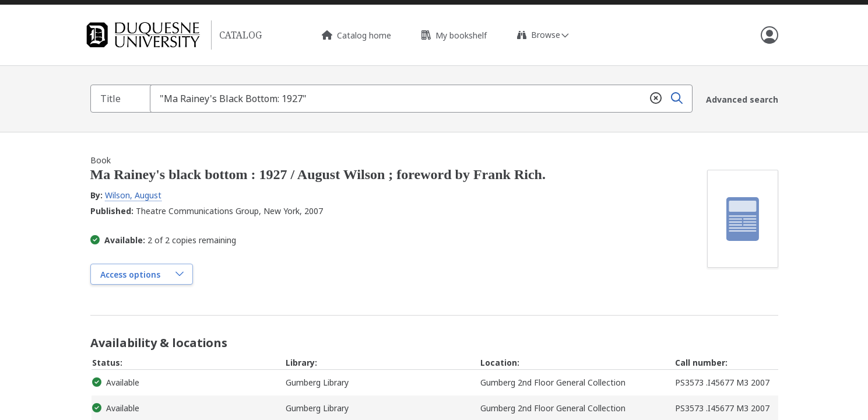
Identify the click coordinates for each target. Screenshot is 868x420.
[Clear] (655, 99)
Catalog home (356, 35)
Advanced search (742, 99)
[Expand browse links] (542, 35)
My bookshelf (454, 35)
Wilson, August (133, 195)
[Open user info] (769, 35)
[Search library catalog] (424, 99)
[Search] (676, 99)
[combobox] (424, 99)
